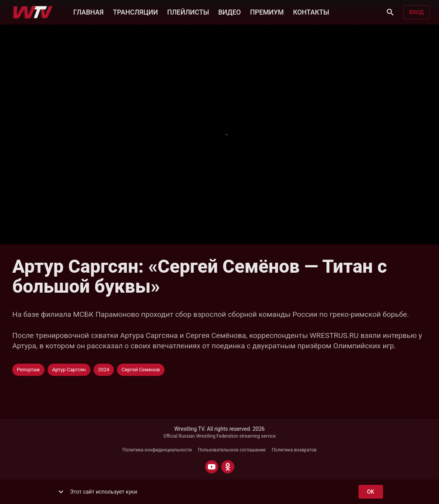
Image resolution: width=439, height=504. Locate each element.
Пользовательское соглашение (232, 450)
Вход (417, 12)
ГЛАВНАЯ (88, 12)
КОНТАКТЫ (311, 12)
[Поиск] (390, 12)
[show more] (61, 492)
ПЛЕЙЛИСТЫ (188, 12)
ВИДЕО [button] (229, 12)
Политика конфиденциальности (157, 450)
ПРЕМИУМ (267, 12)
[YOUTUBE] (212, 467)
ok (371, 492)
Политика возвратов (294, 450)
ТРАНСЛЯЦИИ (135, 12)
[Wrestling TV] (33, 12)
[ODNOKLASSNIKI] (228, 467)
